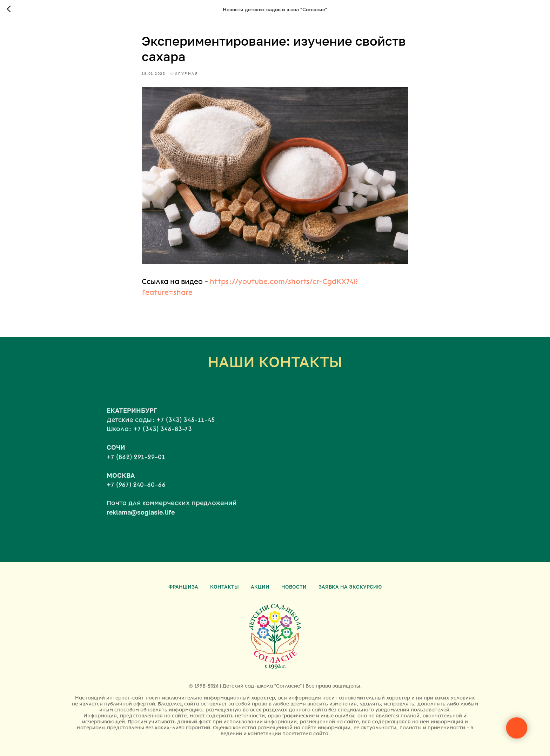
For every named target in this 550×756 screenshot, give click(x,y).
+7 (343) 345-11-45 (186, 426)
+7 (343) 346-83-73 (163, 436)
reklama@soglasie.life (141, 519)
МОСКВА (121, 482)
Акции (260, 587)
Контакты (224, 587)
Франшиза (183, 587)
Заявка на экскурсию (350, 587)
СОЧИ (116, 454)
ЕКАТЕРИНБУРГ (132, 417)
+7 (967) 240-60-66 (136, 491)
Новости (294, 587)
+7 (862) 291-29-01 (136, 464)
